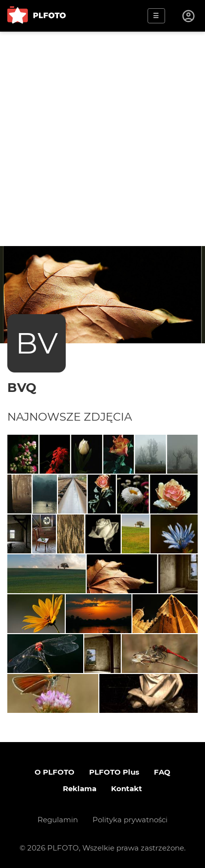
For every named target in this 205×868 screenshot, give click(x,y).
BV (37, 343)
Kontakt (127, 788)
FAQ (162, 772)
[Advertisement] (102, 139)
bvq (22, 387)
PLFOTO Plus (114, 772)
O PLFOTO (55, 772)
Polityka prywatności (130, 820)
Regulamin (58, 820)
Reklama (80, 788)
